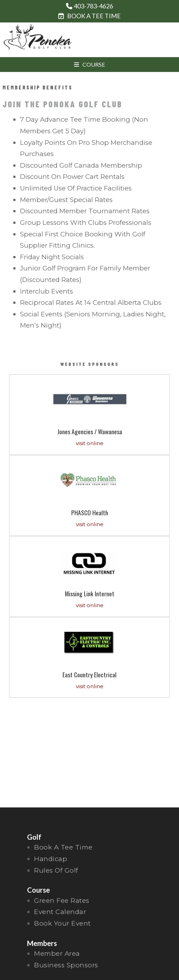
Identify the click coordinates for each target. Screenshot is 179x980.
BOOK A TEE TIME (90, 16)
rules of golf (56, 870)
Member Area (57, 954)
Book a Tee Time (63, 847)
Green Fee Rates (62, 901)
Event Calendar (60, 912)
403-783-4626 (93, 6)
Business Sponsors (66, 965)
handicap (51, 859)
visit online (90, 443)
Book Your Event (62, 923)
